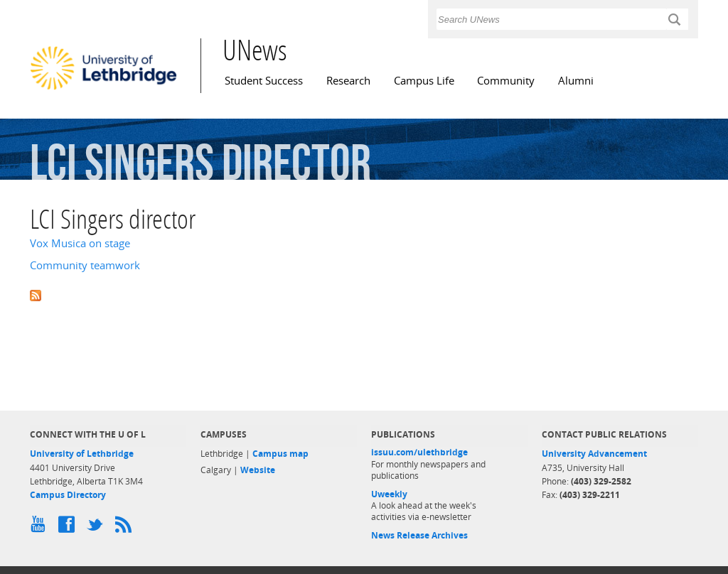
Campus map (280, 454)
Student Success (264, 81)
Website (258, 470)
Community (506, 81)
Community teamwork (85, 265)
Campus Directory (68, 495)
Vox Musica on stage (80, 243)
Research (348, 81)
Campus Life (424, 81)
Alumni (576, 81)
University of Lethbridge (82, 454)
